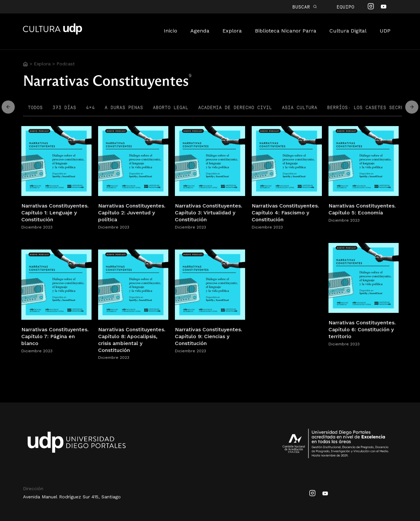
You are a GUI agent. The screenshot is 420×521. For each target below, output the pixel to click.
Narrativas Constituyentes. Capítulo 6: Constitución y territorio (362, 329)
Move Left (412, 107)
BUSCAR (305, 7)
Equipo (346, 7)
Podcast (66, 64)
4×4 (90, 107)
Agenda (200, 31)
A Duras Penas (124, 107)
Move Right (8, 107)
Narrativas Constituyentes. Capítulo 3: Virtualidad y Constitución (209, 213)
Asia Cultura (300, 107)
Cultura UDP (52, 33)
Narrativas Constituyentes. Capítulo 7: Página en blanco (55, 336)
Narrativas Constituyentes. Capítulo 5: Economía (362, 209)
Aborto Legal (171, 107)
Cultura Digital (348, 31)
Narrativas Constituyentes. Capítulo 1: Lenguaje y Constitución (55, 213)
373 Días (64, 107)
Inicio (170, 31)
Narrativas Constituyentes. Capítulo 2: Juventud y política (132, 213)
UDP (385, 31)
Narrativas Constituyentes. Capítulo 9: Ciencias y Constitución (209, 336)
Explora (232, 31)
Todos (35, 107)
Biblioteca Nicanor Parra (286, 31)
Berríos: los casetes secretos (370, 107)
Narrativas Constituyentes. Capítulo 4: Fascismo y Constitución (285, 213)
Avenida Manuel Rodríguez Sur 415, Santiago (72, 497)
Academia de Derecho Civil (235, 107)
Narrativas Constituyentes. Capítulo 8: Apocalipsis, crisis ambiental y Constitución (132, 340)
